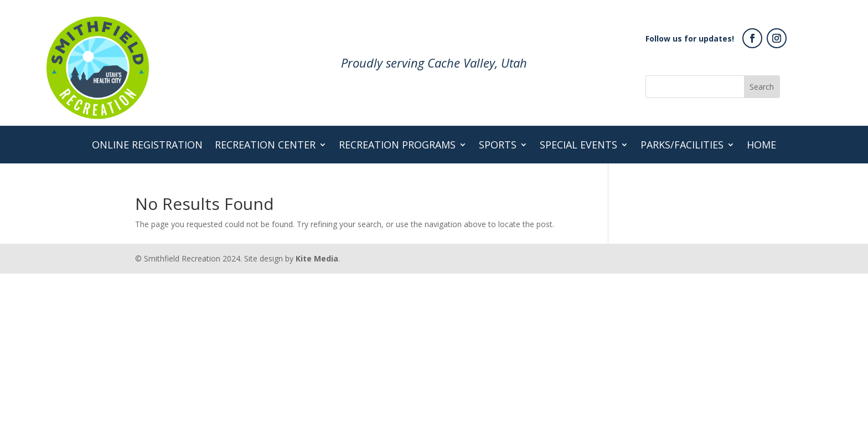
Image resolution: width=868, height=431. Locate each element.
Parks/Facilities (682, 146)
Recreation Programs (397, 146)
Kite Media (317, 258)
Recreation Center (265, 146)
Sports (498, 146)
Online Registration (147, 146)
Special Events (578, 146)
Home (761, 146)
